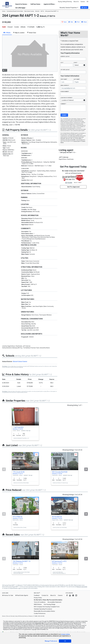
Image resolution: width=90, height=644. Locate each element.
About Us (76, 2)
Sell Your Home (36, 4)
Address (65, 56)
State (75, 63)
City (62, 63)
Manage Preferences (51, 641)
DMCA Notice (38, 604)
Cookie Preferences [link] (40, 613)
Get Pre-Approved (73, 187)
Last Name (77, 79)
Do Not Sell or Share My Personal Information (48, 600)
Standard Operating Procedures (43, 609)
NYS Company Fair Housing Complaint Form (47, 607)
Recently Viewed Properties (69, 8)
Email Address (65, 85)
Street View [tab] (32, 33)
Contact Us (45, 595)
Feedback (37, 595)
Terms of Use (76, 141)
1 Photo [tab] (7, 33)
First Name (64, 79)
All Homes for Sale (8, 595)
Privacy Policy (38, 598)
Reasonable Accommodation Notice (44, 611)
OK (65, 641)
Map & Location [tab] (19, 33)
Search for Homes (22, 4)
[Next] (86, 469)
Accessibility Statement (54, 602)
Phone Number (65, 91)
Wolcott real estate (82, 587)
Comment (63, 104)
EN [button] (87, 2)
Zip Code (65, 70)
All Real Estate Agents (22, 595)
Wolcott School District (20, 362)
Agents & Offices (50, 4)
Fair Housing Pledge (50, 604)
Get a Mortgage (21, 8)
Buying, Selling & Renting (65, 2)
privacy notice (65, 634)
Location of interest (66, 98)
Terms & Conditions (40, 602)
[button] (84, 7)
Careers (83, 2)
